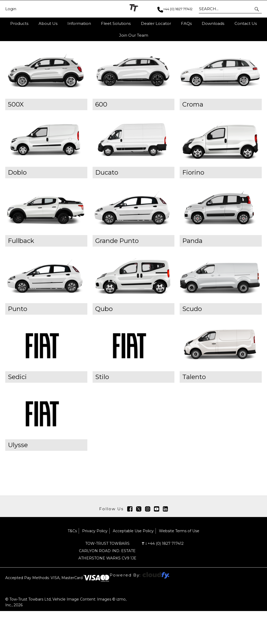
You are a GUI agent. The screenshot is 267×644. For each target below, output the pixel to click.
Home (12, 70)
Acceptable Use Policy (133, 564)
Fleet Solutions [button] (116, 23)
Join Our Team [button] (134, 35)
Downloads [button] (213, 23)
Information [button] (79, 23)
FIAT (74, 70)
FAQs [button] (186, 23)
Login (11, 9)
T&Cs (72, 564)
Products (19, 23)
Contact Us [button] (246, 23)
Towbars (55, 70)
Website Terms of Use (179, 564)
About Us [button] (48, 23)
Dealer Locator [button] (156, 23)
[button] (257, 9)
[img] (130, 542)
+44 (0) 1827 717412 (163, 576)
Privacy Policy (95, 564)
